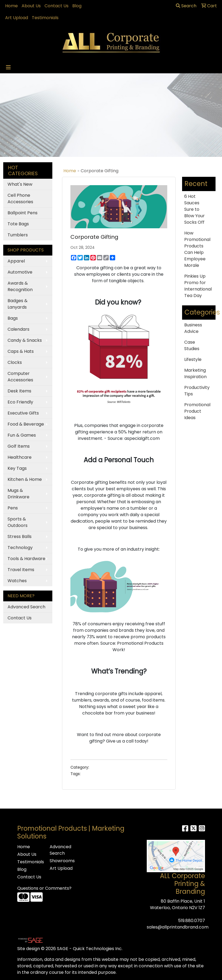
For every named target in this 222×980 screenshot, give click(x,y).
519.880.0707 (192, 921)
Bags (13, 318)
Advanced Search (26, 607)
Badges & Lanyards (18, 304)
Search (186, 6)
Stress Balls (20, 536)
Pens (13, 508)
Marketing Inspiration (195, 373)
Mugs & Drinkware (18, 494)
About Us (31, 6)
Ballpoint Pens (23, 213)
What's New (20, 184)
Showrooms (62, 861)
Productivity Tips (197, 391)
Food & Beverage (26, 424)
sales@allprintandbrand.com (178, 927)
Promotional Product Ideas (197, 411)
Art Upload (17, 18)
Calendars (18, 329)
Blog (77, 6)
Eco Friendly (20, 402)
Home (11, 6)
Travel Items (21, 570)
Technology (20, 548)
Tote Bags (18, 224)
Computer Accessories (20, 377)
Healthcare (20, 457)
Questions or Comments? (44, 888)
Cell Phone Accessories (20, 199)
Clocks (15, 362)
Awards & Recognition (20, 286)
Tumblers (18, 235)
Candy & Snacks (25, 340)
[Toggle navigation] (8, 67)
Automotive (20, 272)
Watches (17, 581)
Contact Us (57, 6)
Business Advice (193, 328)
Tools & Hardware (26, 559)
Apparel (16, 261)
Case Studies (192, 345)
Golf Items (19, 446)
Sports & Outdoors (18, 522)
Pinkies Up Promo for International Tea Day (198, 286)
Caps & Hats (21, 351)
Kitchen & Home (25, 479)
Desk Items (19, 391)
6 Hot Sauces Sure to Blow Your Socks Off (194, 209)
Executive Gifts (23, 413)
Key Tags (17, 468)
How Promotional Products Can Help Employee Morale (197, 249)
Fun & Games (22, 435)
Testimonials (45, 18)
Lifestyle (193, 359)
